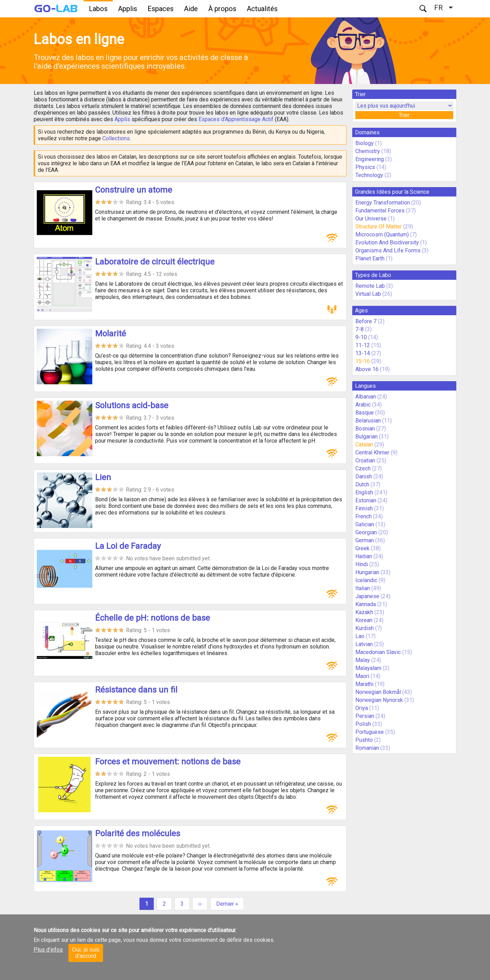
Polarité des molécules (138, 834)
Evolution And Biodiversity (387, 242)
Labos (98, 9)
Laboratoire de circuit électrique (155, 262)
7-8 (360, 329)
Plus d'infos (48, 950)
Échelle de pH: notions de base (153, 618)
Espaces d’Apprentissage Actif (236, 119)
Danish (364, 476)
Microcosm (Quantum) (382, 234)
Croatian (365, 460)
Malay (363, 660)
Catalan (364, 445)
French (364, 516)
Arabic (363, 405)
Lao (360, 636)
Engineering (370, 159)
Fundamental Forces (380, 211)
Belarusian (368, 421)
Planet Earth (370, 258)
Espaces (160, 9)
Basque (365, 413)
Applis (128, 9)
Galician (365, 524)
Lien (103, 477)
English (364, 492)
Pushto (364, 740)
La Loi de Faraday (128, 546)
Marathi (364, 684)
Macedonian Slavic (378, 652)
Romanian (367, 748)
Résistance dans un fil (136, 690)
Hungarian (367, 572)
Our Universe (371, 219)
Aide (191, 9)
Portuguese (370, 732)
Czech (363, 468)
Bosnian (365, 429)
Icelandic (366, 580)
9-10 (361, 337)
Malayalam (368, 668)
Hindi (362, 564)
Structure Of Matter (379, 227)
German (365, 540)
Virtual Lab (368, 294)
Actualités (262, 9)
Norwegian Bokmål (378, 692)
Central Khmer (372, 453)
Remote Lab (370, 286)
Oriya (362, 708)
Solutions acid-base (132, 405)
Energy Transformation (383, 203)
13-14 (363, 353)
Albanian (366, 397)
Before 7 (366, 321)
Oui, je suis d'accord (86, 953)
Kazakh (364, 612)
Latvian (364, 644)
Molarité (111, 334)
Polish (363, 724)
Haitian (364, 556)
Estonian (366, 500)
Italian (363, 588)
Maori (362, 676)
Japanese (367, 596)
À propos (222, 9)
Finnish (364, 508)
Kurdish (365, 628)
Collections (116, 138)
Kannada (366, 604)
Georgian (366, 532)
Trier (404, 115)
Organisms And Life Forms (388, 250)
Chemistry (368, 151)
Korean (364, 620)
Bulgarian (366, 437)
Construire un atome (134, 190)
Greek (362, 548)
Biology (365, 143)
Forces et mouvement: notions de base (168, 762)
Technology (369, 175)
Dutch (362, 484)
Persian (365, 716)
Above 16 (367, 369)
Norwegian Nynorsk (379, 700)
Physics (365, 167)
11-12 (363, 345)
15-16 (363, 361)
